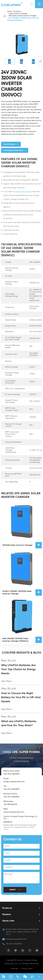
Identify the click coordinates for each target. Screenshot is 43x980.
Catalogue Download (15, 150)
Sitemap (14, 969)
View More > (7, 681)
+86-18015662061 (10, 804)
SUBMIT (15, 890)
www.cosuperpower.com (14, 812)
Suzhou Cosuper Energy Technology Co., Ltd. (21, 818)
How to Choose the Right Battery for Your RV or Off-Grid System (21, 697)
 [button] (40, 61)
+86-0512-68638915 (11, 774)
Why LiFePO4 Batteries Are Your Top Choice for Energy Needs (18, 669)
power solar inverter (23, 192)
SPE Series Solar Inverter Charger (23, 16)
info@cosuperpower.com (14, 782)
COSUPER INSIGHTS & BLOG (22, 653)
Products (17, 11)
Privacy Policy (27, 969)
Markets (7, 915)
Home (10, 11)
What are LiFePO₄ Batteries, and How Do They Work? (19, 723)
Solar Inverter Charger (18, 14)
